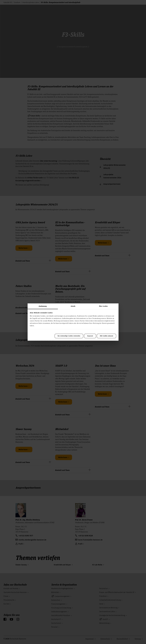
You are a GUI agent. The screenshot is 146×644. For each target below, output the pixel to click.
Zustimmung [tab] (43, 306)
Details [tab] (73, 306)
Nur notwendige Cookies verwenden (69, 336)
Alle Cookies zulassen (106, 336)
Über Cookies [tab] (103, 306)
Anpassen (90, 336)
